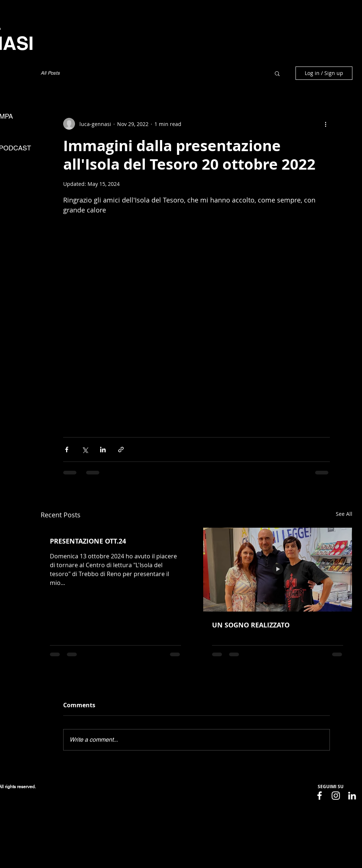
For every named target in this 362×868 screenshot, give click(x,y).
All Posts (50, 73)
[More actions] (325, 124)
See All (344, 514)
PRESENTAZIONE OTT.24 (88, 541)
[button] (277, 73)
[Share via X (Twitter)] (85, 450)
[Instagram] (336, 796)
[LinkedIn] (352, 796)
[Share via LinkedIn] (103, 450)
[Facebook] (320, 796)
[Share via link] (121, 450)
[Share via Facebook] (67, 450)
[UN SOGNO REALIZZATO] (278, 570)
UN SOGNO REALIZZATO (251, 625)
